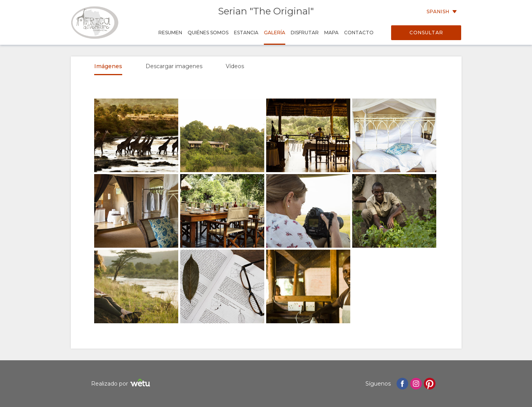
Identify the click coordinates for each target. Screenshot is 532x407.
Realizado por (122, 384)
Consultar (426, 33)
